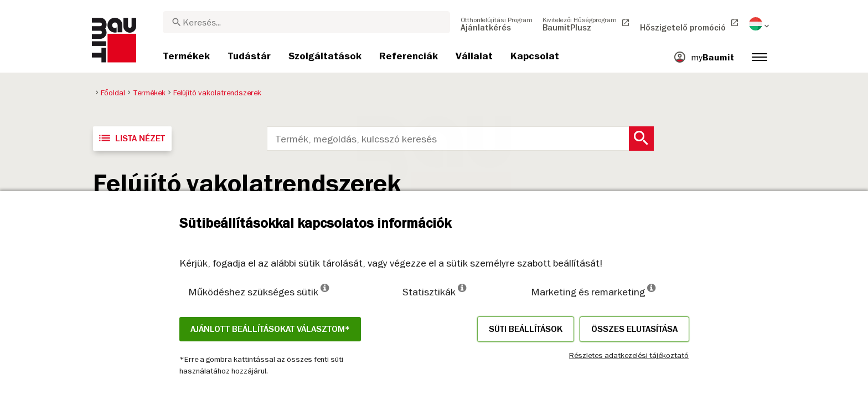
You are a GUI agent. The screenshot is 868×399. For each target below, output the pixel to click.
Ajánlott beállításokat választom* (270, 329)
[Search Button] (641, 139)
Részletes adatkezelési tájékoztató (629, 355)
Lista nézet (131, 138)
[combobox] (306, 22)
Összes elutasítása (634, 329)
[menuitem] (497, 24)
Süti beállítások (526, 329)
